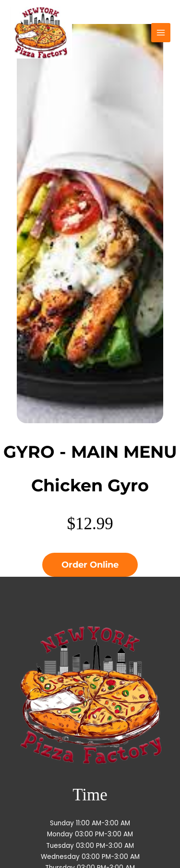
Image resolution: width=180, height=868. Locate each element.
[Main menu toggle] (161, 33)
